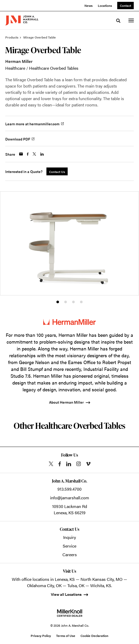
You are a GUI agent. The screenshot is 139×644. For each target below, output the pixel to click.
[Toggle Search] (118, 21)
